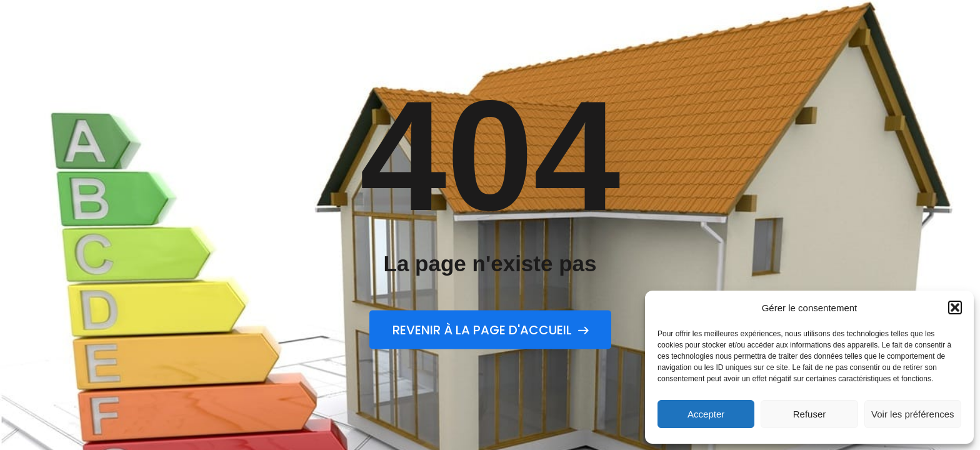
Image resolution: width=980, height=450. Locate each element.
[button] (955, 307)
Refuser (810, 414)
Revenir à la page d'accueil (490, 330)
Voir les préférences (913, 414)
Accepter (706, 414)
